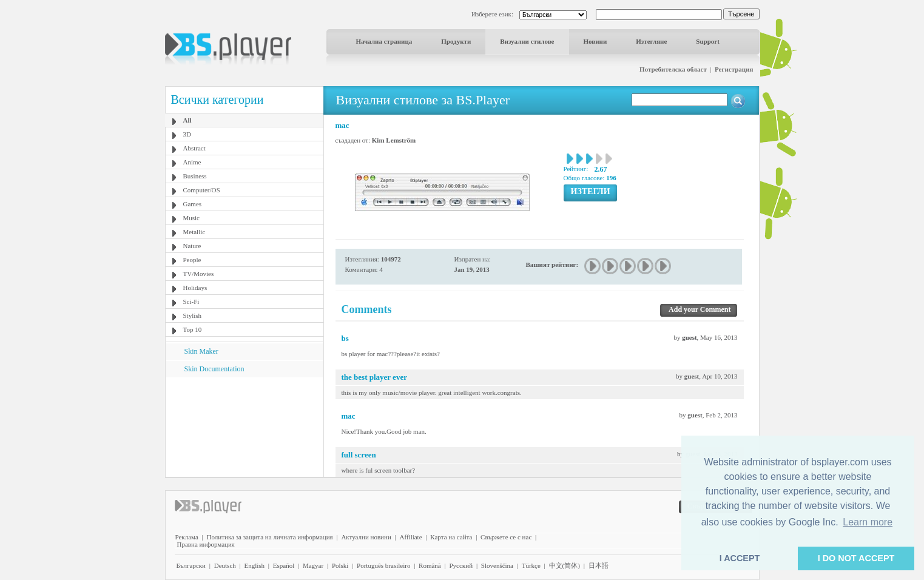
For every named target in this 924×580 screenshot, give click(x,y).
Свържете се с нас (506, 537)
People (192, 260)
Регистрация (734, 69)
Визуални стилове (527, 41)
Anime (192, 162)
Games (193, 204)
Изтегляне (651, 41)
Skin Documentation (214, 369)
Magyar (313, 565)
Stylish (193, 315)
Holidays (195, 288)
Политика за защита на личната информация (270, 537)
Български (191, 565)
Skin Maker (201, 351)
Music (192, 218)
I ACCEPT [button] (740, 558)
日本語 (599, 565)
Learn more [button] (868, 522)
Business (195, 176)
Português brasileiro (383, 565)
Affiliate (411, 537)
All (187, 120)
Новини (595, 41)
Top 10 (193, 329)
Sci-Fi (191, 302)
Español (284, 565)
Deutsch (225, 565)
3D (187, 134)
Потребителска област (673, 69)
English (254, 565)
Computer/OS (202, 190)
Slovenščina (497, 565)
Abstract (194, 148)
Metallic (194, 232)
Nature (192, 246)
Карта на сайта (451, 537)
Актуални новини (366, 537)
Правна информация (206, 544)
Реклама (187, 537)
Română (430, 565)
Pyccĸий (461, 565)
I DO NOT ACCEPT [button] (856, 558)
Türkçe (531, 565)
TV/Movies (199, 274)
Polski (340, 565)
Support (708, 41)
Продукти (456, 41)
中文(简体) (565, 565)
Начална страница (384, 41)
